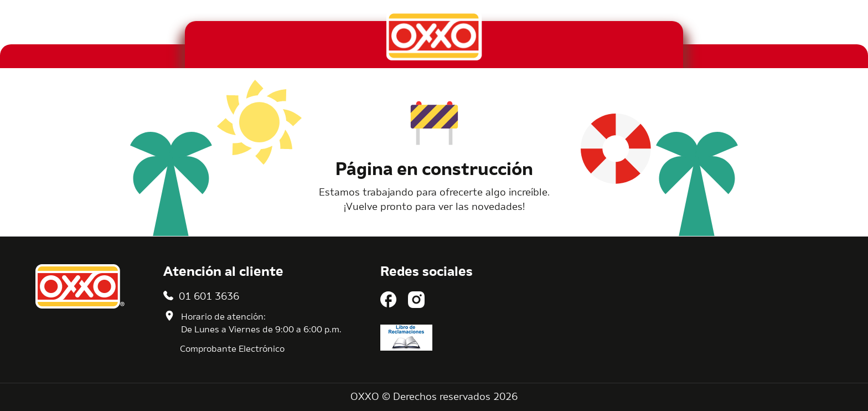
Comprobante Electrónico (232, 350)
